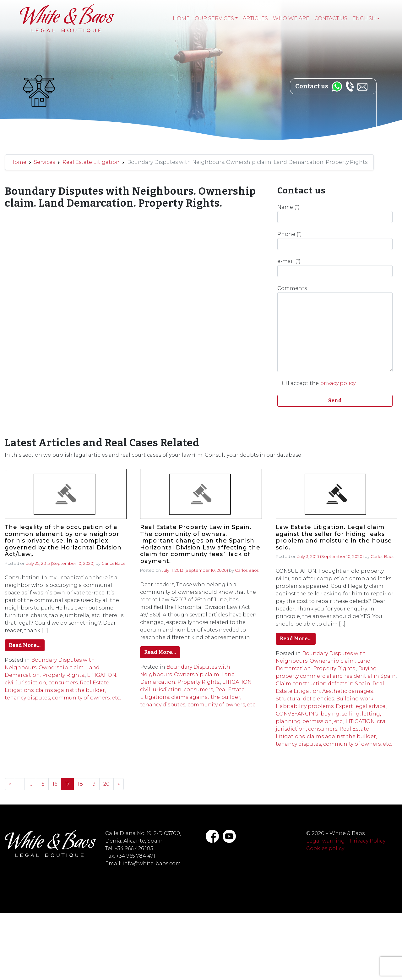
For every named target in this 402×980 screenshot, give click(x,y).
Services (44, 162)
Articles (255, 18)
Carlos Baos (113, 563)
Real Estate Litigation (91, 162)
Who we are (291, 18)
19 (93, 784)
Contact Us (331, 18)
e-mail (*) (335, 268)
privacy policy (338, 383)
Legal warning (326, 841)
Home (181, 18)
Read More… (25, 645)
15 (42, 784)
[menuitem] (366, 19)
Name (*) (335, 214)
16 (55, 784)
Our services (214, 18)
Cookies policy (325, 848)
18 (80, 784)
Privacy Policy (368, 841)
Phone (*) (335, 241)
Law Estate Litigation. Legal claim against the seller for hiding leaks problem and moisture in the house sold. (334, 537)
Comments (335, 329)
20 (106, 784)
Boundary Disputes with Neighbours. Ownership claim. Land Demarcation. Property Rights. (52, 668)
